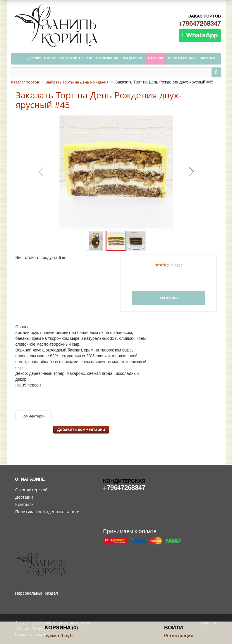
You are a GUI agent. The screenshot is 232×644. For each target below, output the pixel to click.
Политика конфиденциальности (47, 512)
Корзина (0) (61, 628)
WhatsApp (200, 35)
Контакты (25, 504)
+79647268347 (200, 24)
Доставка (24, 497)
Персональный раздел (37, 593)
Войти (173, 628)
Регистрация (179, 636)
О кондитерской (31, 490)
